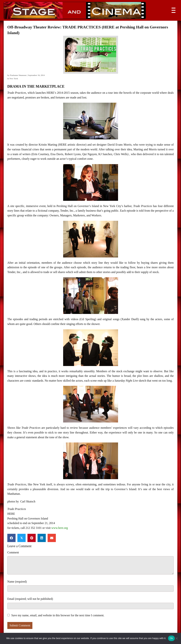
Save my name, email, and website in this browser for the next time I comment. (58, 615)
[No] (176, 638)
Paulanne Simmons (18, 75)
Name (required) (17, 582)
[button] (173, 10)
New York (14, 78)
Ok (171, 638)
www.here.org (59, 528)
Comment (13, 552)
